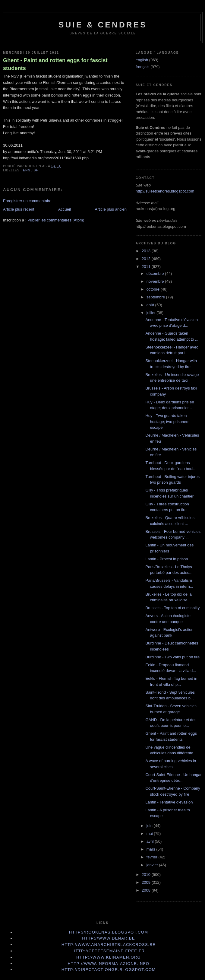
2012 (147, 259)
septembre (156, 297)
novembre (156, 281)
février (153, 857)
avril (151, 841)
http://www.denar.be (109, 938)
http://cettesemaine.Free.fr (109, 951)
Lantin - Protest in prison (167, 559)
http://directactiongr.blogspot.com (109, 970)
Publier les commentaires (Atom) (56, 220)
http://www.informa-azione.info (109, 964)
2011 (147, 267)
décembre (156, 274)
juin (150, 826)
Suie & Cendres (103, 25)
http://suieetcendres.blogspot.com (165, 191)
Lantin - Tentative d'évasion (169, 802)
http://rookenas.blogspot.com (109, 932)
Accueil (65, 209)
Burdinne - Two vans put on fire (172, 657)
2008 (147, 890)
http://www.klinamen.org (109, 957)
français (143, 67)
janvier (153, 865)
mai (150, 834)
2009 (147, 882)
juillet (151, 313)
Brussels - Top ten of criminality (172, 608)
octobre (154, 289)
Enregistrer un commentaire (27, 201)
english (31, 170)
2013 (147, 251)
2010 (147, 875)
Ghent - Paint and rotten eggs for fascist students (55, 64)
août (151, 305)
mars (151, 849)
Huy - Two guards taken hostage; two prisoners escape (167, 422)
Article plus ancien (111, 209)
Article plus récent (19, 209)
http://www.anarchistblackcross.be (109, 945)
